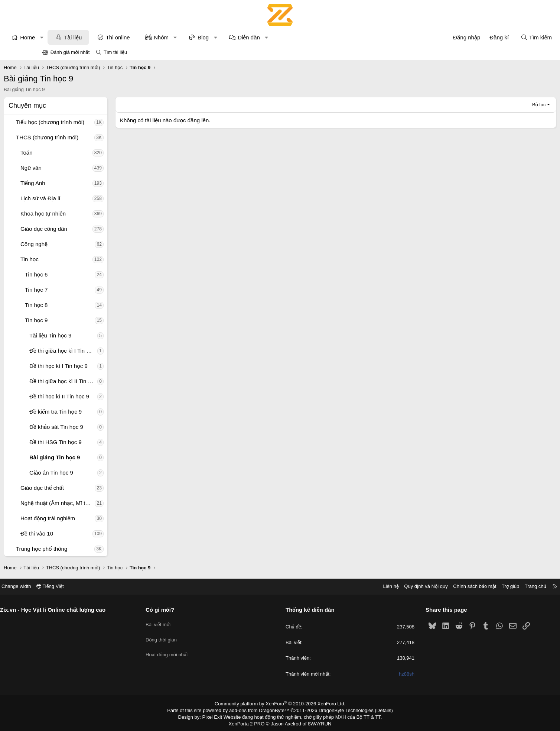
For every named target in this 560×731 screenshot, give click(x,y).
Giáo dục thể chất (81, 488)
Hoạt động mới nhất (189, 649)
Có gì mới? (182, 610)
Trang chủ (491, 586)
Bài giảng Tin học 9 (93, 457)
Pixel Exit (217, 716)
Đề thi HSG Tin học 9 (94, 442)
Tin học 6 (75, 274)
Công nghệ (73, 244)
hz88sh (385, 674)
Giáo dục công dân (82, 229)
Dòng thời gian (183, 636)
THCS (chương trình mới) (86, 137)
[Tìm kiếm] (498, 37)
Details (376, 710)
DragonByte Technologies (341, 710)
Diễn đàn (287, 37)
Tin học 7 (75, 290)
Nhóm (200, 37)
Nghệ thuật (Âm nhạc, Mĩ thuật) (96, 503)
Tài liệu (111, 37)
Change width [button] (61, 586)
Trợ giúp (466, 586)
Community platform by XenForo (280, 703)
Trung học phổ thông (80, 549)
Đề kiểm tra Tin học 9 (94, 412)
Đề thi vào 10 (75, 533)
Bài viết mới (180, 622)
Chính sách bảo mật (430, 586)
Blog (242, 37)
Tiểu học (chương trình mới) (89, 122)
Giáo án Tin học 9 (90, 473)
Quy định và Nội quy (382, 586)
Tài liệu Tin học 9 (89, 335)
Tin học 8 (75, 305)
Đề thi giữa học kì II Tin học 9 (102, 381)
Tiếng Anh (71, 183)
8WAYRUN (317, 722)
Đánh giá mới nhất (70, 52)
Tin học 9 (75, 320)
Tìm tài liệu (115, 52)
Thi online (157, 37)
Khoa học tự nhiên (82, 214)
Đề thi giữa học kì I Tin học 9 (102, 351)
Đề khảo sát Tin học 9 (95, 427)
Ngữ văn (70, 168)
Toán (65, 153)
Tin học (68, 259)
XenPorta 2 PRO (249, 722)
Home (66, 37)
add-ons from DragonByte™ (261, 710)
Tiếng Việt (94, 586)
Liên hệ (346, 586)
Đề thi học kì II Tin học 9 (98, 396)
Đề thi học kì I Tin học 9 (97, 366)
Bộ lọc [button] (500, 105)
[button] (80, 37)
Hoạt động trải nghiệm (86, 518)
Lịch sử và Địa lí (79, 198)
